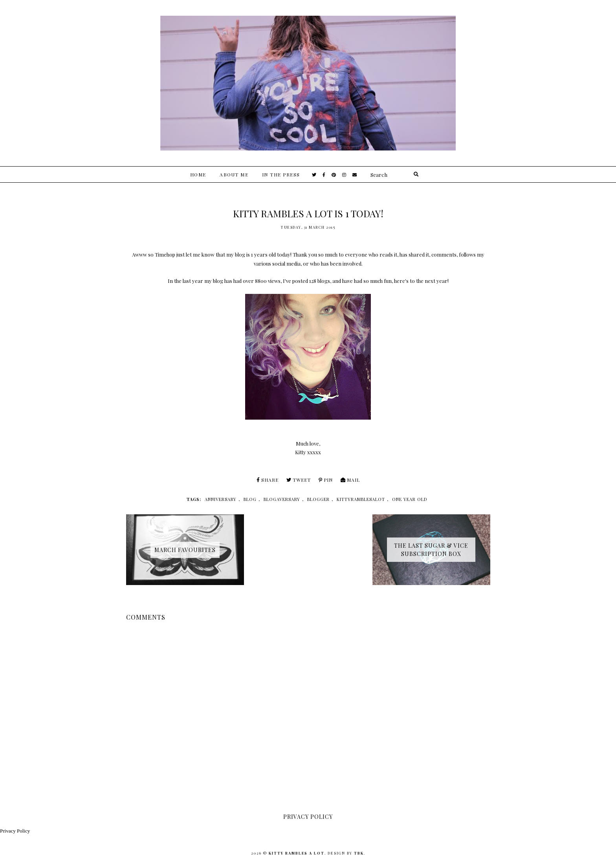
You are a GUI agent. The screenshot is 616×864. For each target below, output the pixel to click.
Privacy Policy (15, 831)
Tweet (299, 480)
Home (198, 174)
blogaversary (282, 499)
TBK (359, 853)
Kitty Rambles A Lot (297, 853)
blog (250, 499)
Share (268, 480)
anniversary (221, 499)
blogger (318, 499)
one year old (410, 499)
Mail (350, 480)
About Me (234, 174)
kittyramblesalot (361, 499)
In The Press (281, 174)
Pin (326, 480)
